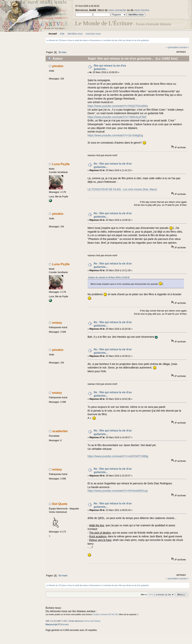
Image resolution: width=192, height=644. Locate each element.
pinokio (58, 66)
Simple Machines (76, 621)
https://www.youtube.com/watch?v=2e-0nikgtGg (115, 135)
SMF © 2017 (62, 621)
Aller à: (144, 595)
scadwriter (60, 431)
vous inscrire (142, 10)
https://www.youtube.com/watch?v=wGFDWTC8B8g (118, 456)
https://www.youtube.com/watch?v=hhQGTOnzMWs (118, 106)
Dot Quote (60, 504)
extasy (57, 323)
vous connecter (117, 10)
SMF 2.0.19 (50, 621)
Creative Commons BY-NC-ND (105, 614)
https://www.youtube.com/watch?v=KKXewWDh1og (117, 491)
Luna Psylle (61, 164)
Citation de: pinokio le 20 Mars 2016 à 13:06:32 (109, 277)
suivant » (184, 47)
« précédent (172, 47)
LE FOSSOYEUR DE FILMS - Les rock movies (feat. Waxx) (122, 189)
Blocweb (65, 625)
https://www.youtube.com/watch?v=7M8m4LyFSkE (117, 117)
